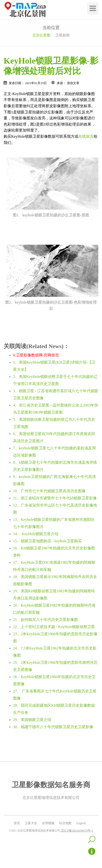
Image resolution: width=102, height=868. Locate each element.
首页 (17, 823)
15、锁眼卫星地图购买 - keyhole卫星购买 (47, 541)
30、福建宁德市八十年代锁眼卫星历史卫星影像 (53, 727)
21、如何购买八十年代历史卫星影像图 (46, 620)
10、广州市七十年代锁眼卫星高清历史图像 (49, 491)
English (81, 823)
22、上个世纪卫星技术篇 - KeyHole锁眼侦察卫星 (54, 627)
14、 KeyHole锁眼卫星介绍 (36, 534)
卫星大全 (31, 823)
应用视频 (48, 823)
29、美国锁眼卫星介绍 (32, 720)
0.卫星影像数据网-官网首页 (36, 355)
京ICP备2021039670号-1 (77, 830)
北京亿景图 (41, 35)
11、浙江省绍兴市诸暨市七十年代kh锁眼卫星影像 (55, 498)
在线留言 (86, 136)
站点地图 (65, 823)
